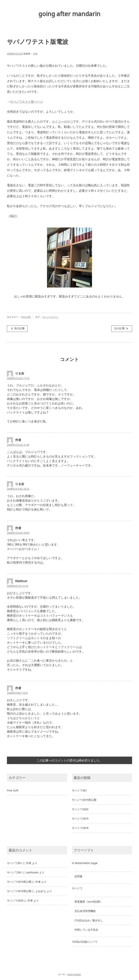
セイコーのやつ (62, 121)
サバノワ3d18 (80, 828)
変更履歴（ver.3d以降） (89, 902)
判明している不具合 (86, 930)
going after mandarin (69, 14)
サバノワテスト (50, 317)
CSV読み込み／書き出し (89, 920)
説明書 (78, 876)
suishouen (32, 872)
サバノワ (77, 888)
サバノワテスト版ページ (26, 102)
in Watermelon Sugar (85, 863)
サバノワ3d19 (80, 819)
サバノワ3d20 (80, 809)
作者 (35, 54)
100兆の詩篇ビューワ (85, 942)
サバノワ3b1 (79, 790)
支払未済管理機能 (85, 911)
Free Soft (26, 317)
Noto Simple (74, 974)
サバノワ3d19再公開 (84, 800)
